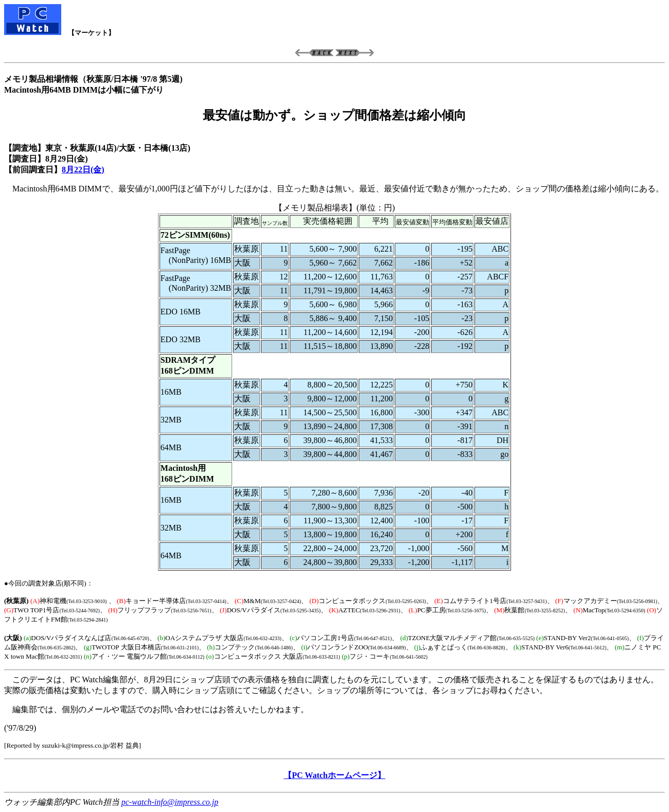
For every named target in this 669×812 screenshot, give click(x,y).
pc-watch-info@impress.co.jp (170, 802)
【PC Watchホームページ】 (334, 775)
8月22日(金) (83, 170)
